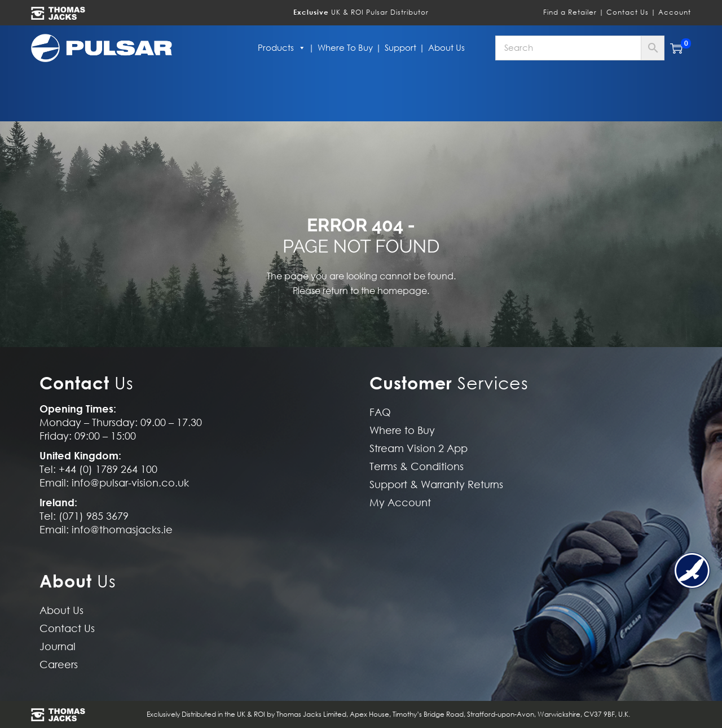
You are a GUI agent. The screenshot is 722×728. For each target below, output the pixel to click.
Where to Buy (345, 48)
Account (675, 12)
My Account (400, 503)
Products (282, 48)
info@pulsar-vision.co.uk (130, 483)
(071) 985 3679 (94, 516)
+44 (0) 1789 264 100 (108, 469)
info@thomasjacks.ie (122, 530)
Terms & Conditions (417, 466)
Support (400, 48)
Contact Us (628, 12)
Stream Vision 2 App (419, 448)
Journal (58, 646)
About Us (446, 48)
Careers (59, 665)
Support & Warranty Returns (436, 484)
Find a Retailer (570, 12)
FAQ (380, 412)
